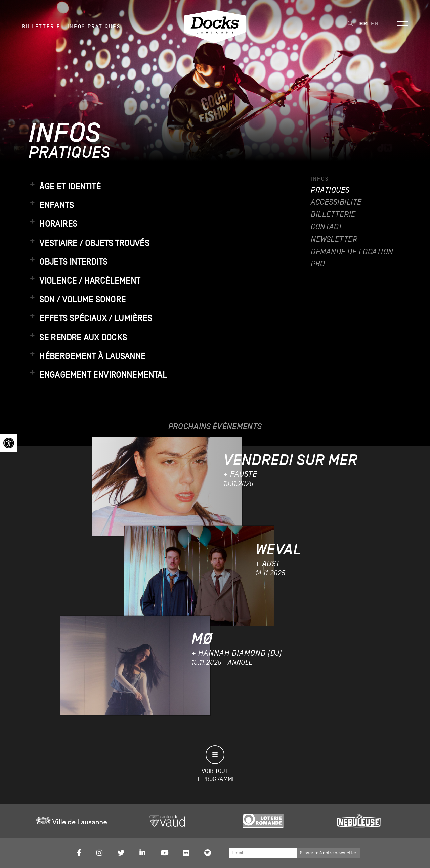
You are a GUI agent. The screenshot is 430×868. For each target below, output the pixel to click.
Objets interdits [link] (68, 262)
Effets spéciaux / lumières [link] (90, 318)
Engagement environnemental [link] (98, 375)
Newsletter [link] (334, 239)
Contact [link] (327, 227)
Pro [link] (318, 264)
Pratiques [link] (330, 190)
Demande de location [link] (352, 252)
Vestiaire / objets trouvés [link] (89, 243)
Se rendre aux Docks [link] (78, 337)
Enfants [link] (51, 205)
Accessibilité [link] (336, 202)
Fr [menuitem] (364, 24)
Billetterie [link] (41, 27)
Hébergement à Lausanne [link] (87, 356)
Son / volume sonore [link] (77, 299)
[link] (9, 443)
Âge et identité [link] (65, 186)
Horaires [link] (53, 224)
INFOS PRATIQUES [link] (94, 27)
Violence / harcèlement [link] (84, 280)
